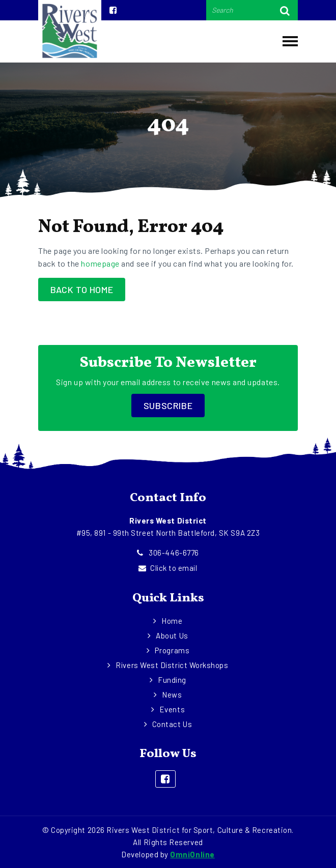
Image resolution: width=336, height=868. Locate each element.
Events (172, 709)
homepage (100, 263)
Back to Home (82, 290)
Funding (172, 680)
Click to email (168, 568)
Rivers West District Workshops (172, 665)
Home (172, 621)
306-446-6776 (168, 553)
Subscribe (168, 406)
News (172, 695)
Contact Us (172, 724)
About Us (172, 635)
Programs (172, 650)
